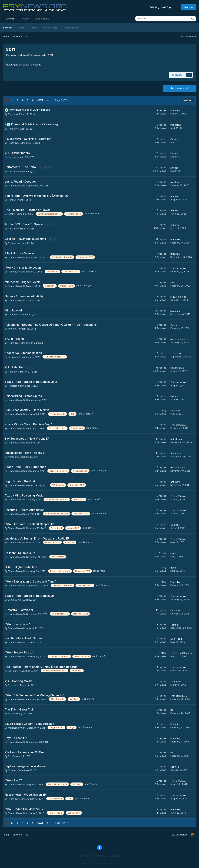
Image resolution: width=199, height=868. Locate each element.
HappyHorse (177, 367)
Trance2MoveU (16, 143)
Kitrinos (174, 139)
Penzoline (13, 129)
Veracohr (13, 456)
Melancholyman (17, 727)
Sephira (175, 766)
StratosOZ (176, 681)
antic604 (175, 481)
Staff (34, 28)
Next (40, 100)
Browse (10, 20)
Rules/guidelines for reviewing (24, 65)
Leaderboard (71, 28)
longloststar (14, 357)
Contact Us (100, 855)
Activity (25, 19)
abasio (174, 196)
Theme (85, 855)
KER (172, 282)
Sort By (188, 100)
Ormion (12, 328)
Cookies (114, 855)
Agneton (13, 670)
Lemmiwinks (15, 599)
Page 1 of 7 (62, 100)
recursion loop (178, 297)
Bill (10, 713)
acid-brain (176, 439)
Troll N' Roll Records (181, 653)
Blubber (12, 770)
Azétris (12, 214)
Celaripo (175, 410)
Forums (8, 28)
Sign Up (189, 7)
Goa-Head (176, 638)
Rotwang (13, 114)
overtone (175, 182)
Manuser (175, 311)
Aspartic (175, 225)
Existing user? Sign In (164, 7)
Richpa (12, 243)
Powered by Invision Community (99, 863)
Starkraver (176, 453)
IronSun (12, 200)
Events (22, 28)
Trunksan (176, 353)
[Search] (153, 19)
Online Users (50, 28)
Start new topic (180, 88)
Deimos (174, 396)
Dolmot (174, 724)
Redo (173, 553)
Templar (12, 314)
